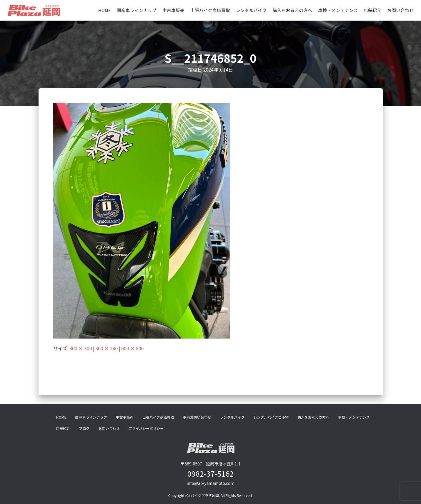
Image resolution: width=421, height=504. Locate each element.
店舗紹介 (372, 10)
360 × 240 (107, 348)
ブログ (84, 428)
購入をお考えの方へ (292, 10)
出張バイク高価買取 (210, 10)
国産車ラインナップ (137, 10)
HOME (105, 10)
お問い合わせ (400, 10)
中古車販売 (173, 10)
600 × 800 (132, 348)
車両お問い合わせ (197, 417)
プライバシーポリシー (146, 428)
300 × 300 (81, 348)
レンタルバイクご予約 (271, 417)
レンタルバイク (251, 10)
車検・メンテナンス (338, 10)
